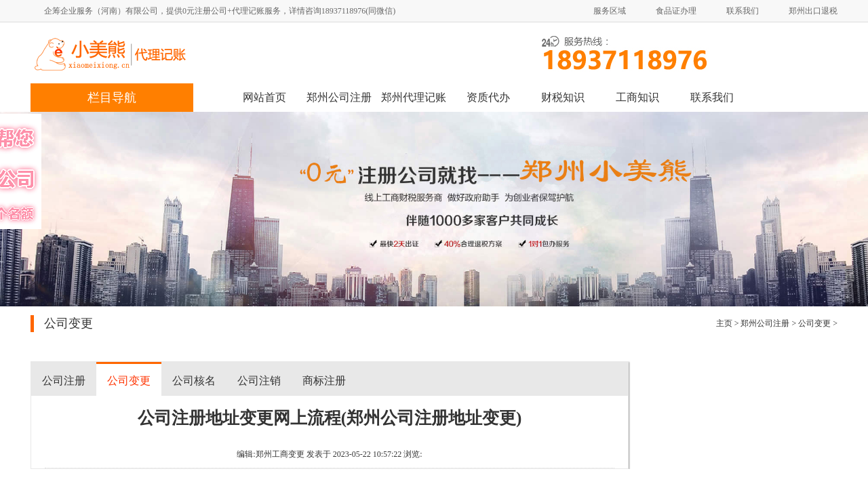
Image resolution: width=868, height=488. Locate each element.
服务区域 (610, 11)
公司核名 (194, 381)
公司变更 (814, 323)
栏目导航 (112, 98)
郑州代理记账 (414, 97)
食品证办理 (676, 11)
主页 (724, 323)
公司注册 (64, 381)
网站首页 (264, 97)
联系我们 (743, 11)
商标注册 (324, 381)
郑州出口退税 (813, 11)
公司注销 (259, 381)
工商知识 (637, 97)
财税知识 (563, 97)
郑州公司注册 (339, 97)
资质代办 (488, 97)
